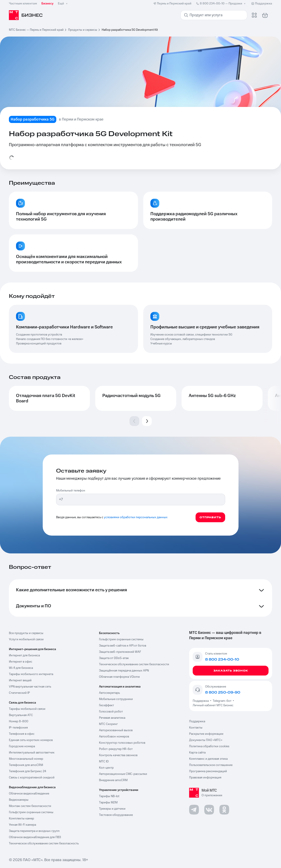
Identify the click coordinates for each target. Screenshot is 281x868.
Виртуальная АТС (21, 715)
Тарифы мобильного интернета (31, 674)
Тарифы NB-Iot (109, 796)
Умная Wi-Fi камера (22, 825)
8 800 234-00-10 (221, 4)
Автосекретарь (109, 693)
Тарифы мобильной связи (27, 709)
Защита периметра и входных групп (34, 831)
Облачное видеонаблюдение (29, 794)
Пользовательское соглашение (211, 765)
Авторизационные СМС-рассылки (123, 774)
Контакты (196, 728)
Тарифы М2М (108, 802)
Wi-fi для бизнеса (21, 668)
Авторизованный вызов (116, 730)
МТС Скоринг (108, 724)
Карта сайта (197, 753)
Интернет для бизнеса (24, 655)
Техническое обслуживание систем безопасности (134, 664)
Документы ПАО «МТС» (206, 740)
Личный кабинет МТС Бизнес (213, 705)
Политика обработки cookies (209, 746)
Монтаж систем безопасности (30, 806)
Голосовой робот (111, 712)
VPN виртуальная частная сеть (30, 687)
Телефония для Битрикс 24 (28, 771)
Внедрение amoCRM (113, 780)
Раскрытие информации (206, 734)
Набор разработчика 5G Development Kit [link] (130, 30)
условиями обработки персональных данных (136, 517)
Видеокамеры (19, 800)
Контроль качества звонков (118, 755)
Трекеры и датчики (112, 809)
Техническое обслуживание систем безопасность (44, 843)
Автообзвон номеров (114, 737)
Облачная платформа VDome (119, 677)
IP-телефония (18, 728)
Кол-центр (106, 768)
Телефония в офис (22, 734)
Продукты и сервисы (83, 30)
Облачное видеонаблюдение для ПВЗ (35, 837)
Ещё (63, 4)
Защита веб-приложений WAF (120, 652)
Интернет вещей (20, 680)
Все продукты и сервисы (26, 633)
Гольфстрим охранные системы (31, 812)
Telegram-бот (222, 701)
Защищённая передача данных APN (124, 671)
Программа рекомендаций (208, 771)
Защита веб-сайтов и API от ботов (123, 646)
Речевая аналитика (112, 718)
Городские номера (22, 746)
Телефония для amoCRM (26, 765)
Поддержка (201, 701)
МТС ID (104, 762)
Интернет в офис (21, 662)
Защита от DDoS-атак (114, 658)
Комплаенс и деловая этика (208, 759)
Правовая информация (205, 778)
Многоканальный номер (26, 759)
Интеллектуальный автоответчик (32, 753)
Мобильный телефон (71, 491)
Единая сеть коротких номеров (31, 740)
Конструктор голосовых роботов (122, 743)
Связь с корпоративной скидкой (32, 778)
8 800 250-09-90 (223, 692)
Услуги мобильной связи (26, 639)
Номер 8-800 (19, 721)
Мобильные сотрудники (116, 699)
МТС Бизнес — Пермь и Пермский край (36, 30)
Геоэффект (106, 705)
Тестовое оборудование (116, 815)
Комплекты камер (21, 819)
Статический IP (19, 693)
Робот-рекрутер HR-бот (116, 749)
